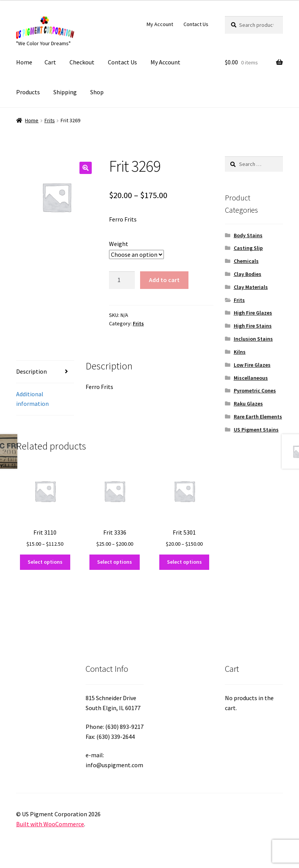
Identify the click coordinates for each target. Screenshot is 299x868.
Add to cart (164, 280)
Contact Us (196, 24)
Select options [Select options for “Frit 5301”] (184, 562)
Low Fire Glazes (252, 365)
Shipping (65, 92)
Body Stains (248, 235)
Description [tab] (31, 371)
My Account (160, 24)
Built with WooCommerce (50, 824)
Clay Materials (251, 287)
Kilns (240, 352)
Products (28, 92)
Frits (50, 120)
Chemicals (246, 261)
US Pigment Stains (256, 430)
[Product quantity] (122, 280)
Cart (50, 62)
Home (24, 62)
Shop (97, 92)
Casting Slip (248, 248)
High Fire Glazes (253, 313)
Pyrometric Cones (255, 391)
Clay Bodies (248, 274)
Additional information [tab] (32, 399)
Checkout (82, 62)
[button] (86, 168)
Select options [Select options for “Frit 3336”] (115, 562)
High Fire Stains (253, 326)
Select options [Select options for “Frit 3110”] (45, 562)
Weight (119, 244)
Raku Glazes (248, 404)
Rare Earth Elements (258, 417)
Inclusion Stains (253, 339)
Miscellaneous (251, 378)
